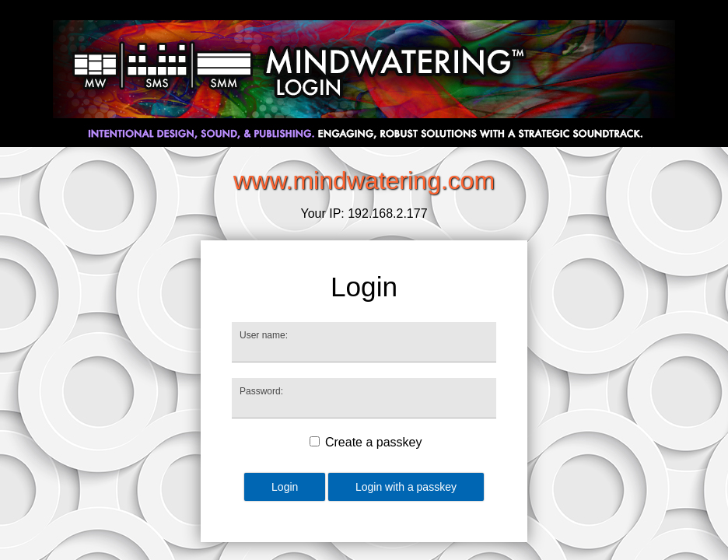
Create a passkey (374, 442)
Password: (261, 391)
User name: (264, 335)
